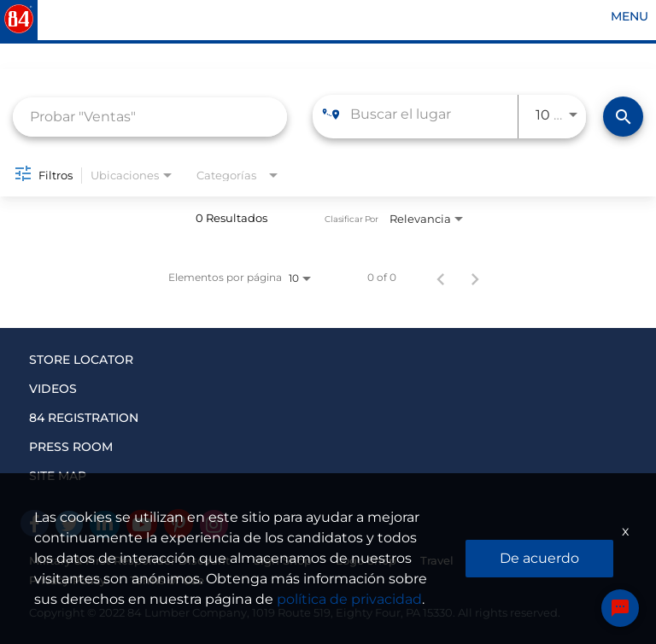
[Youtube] (142, 524)
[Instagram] (214, 524)
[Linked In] (105, 524)
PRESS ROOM (71, 447)
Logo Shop (366, 560)
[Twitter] (69, 524)
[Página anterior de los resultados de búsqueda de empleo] (441, 278)
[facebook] (35, 523)
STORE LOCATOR (81, 360)
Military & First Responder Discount (129, 560)
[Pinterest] (179, 524)
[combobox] (150, 117)
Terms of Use (167, 580)
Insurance (505, 560)
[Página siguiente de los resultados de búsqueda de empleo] (475, 278)
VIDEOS (53, 389)
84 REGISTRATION (84, 418)
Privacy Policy (67, 580)
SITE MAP (58, 476)
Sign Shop (283, 560)
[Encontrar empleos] (623, 117)
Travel (437, 560)
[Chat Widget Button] (620, 608)
